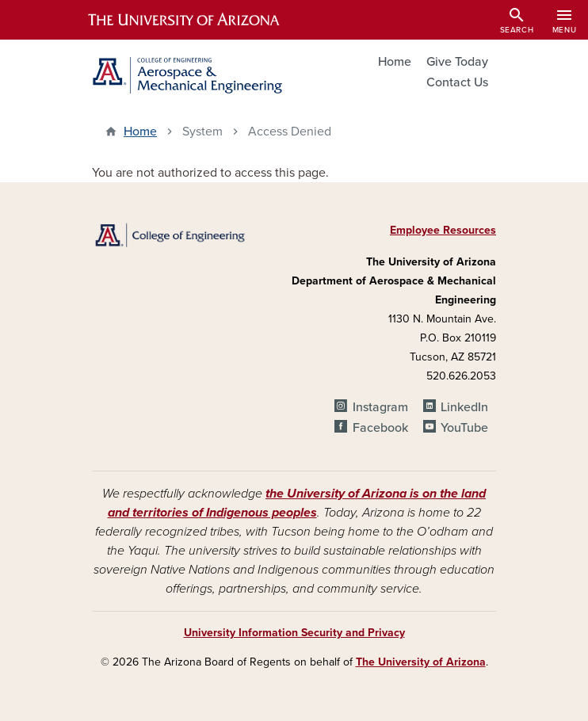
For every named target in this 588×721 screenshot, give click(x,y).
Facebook (380, 428)
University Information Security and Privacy (294, 633)
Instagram (380, 407)
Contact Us (457, 82)
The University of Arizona (421, 662)
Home (395, 62)
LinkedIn (464, 407)
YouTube (464, 428)
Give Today (457, 62)
